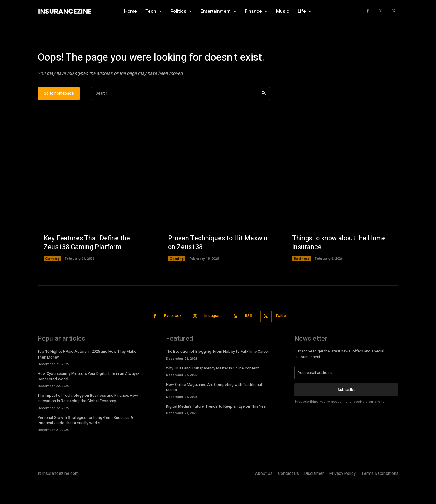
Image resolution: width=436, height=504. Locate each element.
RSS (250, 334)
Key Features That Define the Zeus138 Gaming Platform (87, 260)
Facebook (170, 334)
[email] (346, 390)
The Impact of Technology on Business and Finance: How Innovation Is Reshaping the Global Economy (88, 416)
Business (302, 276)
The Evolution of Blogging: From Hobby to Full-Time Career (217, 369)
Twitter (284, 334)
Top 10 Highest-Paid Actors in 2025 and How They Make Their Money (87, 372)
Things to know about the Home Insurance (340, 260)
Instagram (213, 334)
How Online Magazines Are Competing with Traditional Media (214, 404)
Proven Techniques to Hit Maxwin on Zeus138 (218, 260)
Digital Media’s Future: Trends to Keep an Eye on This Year (216, 424)
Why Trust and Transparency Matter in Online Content (212, 385)
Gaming (52, 276)
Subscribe (347, 407)
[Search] (264, 111)
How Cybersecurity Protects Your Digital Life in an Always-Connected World (88, 394)
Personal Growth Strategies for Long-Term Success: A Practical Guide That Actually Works (85, 437)
